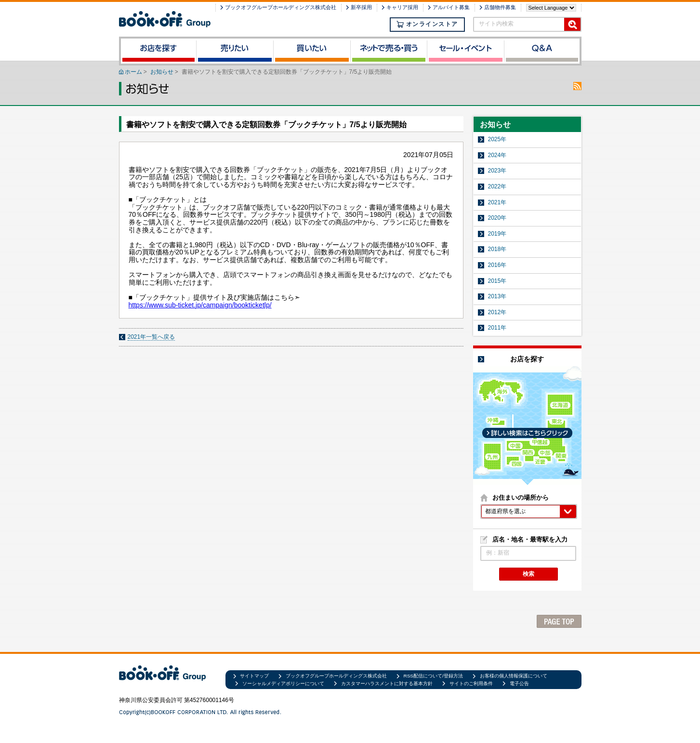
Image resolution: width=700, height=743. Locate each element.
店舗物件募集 (500, 7)
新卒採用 (361, 7)
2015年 (497, 281)
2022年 (497, 186)
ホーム (133, 72)
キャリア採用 (402, 7)
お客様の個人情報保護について (514, 676)
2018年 (497, 249)
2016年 (497, 265)
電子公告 (519, 683)
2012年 (497, 312)
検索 (528, 574)
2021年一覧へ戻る (152, 337)
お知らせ (162, 72)
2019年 (497, 234)
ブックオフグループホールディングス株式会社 (281, 7)
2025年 (497, 139)
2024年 (497, 155)
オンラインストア (427, 24)
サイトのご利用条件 (471, 683)
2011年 (497, 328)
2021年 (497, 202)
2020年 (497, 218)
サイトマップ (254, 676)
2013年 (497, 296)
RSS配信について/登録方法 (433, 676)
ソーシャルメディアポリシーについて (283, 683)
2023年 (497, 171)
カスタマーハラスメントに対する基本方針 (387, 683)
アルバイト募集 (451, 7)
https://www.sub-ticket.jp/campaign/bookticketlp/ (200, 305)
